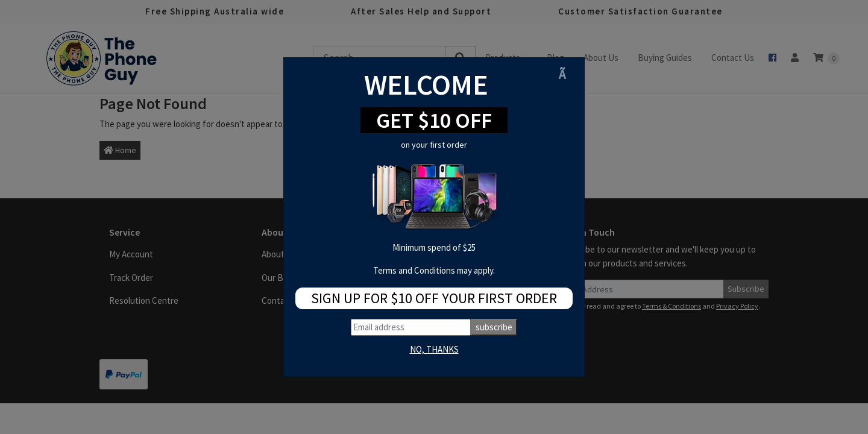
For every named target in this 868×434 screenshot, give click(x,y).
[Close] (567, 74)
